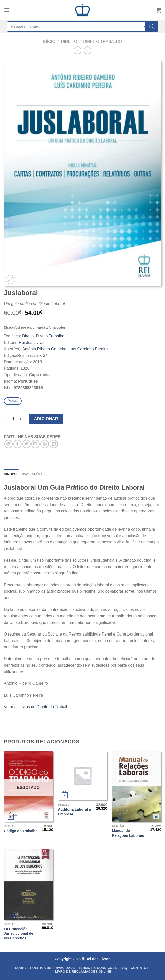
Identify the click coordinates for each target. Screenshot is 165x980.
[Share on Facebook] (17, 444)
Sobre (21, 968)
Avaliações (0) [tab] (35, 474)
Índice (13, 401)
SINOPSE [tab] (11, 474)
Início (49, 41)
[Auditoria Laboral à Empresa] (82, 776)
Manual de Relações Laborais (128, 833)
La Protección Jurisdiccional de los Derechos (19, 933)
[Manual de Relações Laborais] (137, 786)
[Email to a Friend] (36, 444)
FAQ (124, 968)
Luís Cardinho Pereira (88, 349)
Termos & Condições (98, 968)
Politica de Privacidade (53, 968)
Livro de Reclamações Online (83, 972)
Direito (69, 41)
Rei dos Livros (32, 343)
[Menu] (7, 10)
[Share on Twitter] (27, 444)
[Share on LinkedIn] (54, 444)
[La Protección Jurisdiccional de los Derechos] (28, 884)
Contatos (140, 968)
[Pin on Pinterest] (45, 444)
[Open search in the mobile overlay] (82, 26)
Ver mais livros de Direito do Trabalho (37, 707)
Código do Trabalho (21, 831)
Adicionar (46, 419)
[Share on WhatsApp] (8, 444)
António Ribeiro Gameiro (44, 349)
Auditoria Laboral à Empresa (74, 812)
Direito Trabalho (102, 41)
